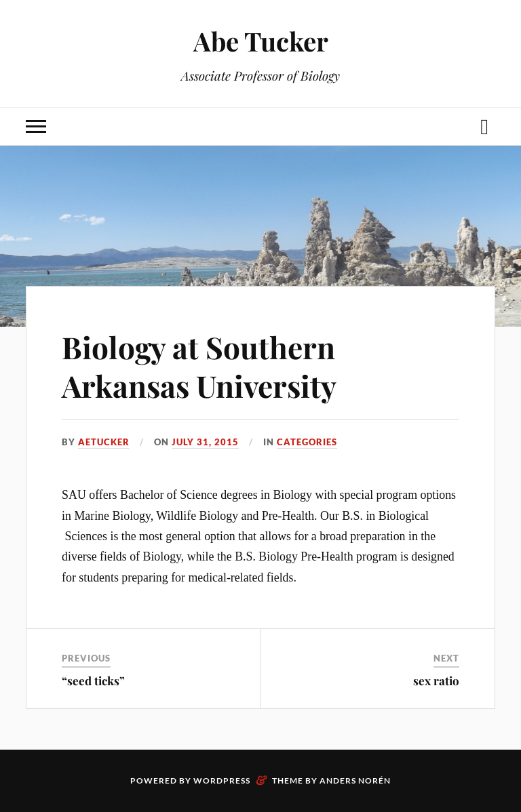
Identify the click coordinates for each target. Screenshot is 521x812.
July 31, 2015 (205, 442)
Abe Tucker (261, 41)
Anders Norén (355, 780)
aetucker (104, 442)
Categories (307, 442)
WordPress (222, 780)
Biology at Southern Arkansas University (199, 366)
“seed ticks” (93, 681)
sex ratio (436, 681)
